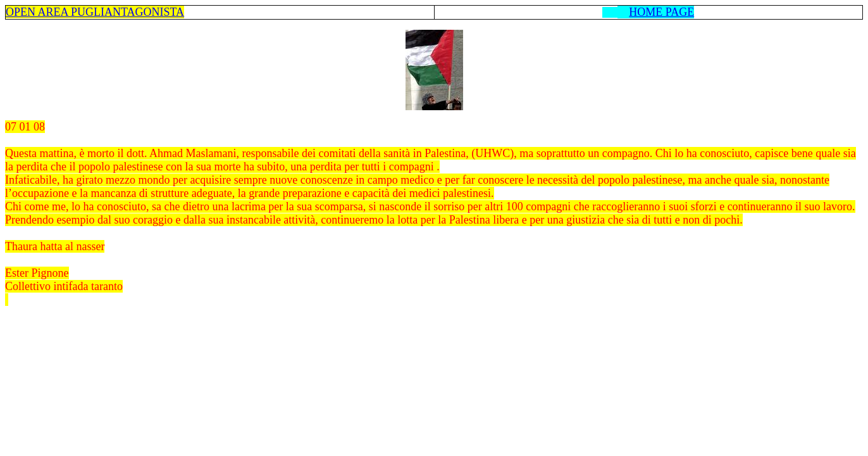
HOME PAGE (661, 12)
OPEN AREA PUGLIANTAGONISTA (95, 12)
